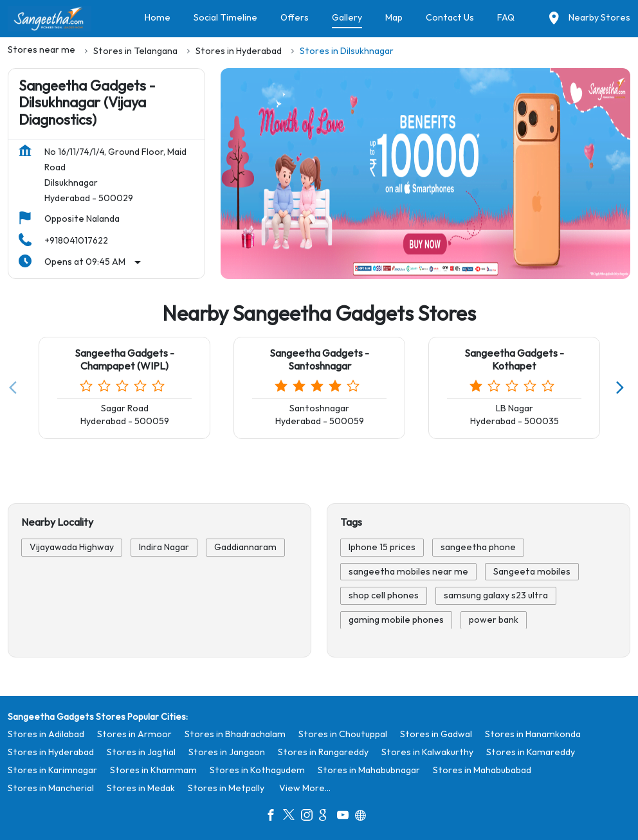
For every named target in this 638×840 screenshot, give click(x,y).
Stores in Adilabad (46, 734)
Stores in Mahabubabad (482, 770)
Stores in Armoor (134, 734)
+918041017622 (76, 241)
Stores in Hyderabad (51, 752)
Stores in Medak (141, 788)
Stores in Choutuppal (343, 734)
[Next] (623, 388)
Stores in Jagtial (141, 752)
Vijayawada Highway (72, 547)
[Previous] (15, 388)
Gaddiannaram (245, 547)
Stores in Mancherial (51, 788)
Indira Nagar (164, 547)
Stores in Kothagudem (257, 770)
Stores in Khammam (153, 770)
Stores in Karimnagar (52, 770)
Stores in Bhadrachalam (235, 734)
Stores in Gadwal (436, 734)
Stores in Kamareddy (531, 752)
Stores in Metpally (226, 788)
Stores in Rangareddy (323, 752)
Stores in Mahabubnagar (369, 770)
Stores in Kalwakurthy (427, 752)
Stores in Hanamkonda (533, 734)
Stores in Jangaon (227, 752)
